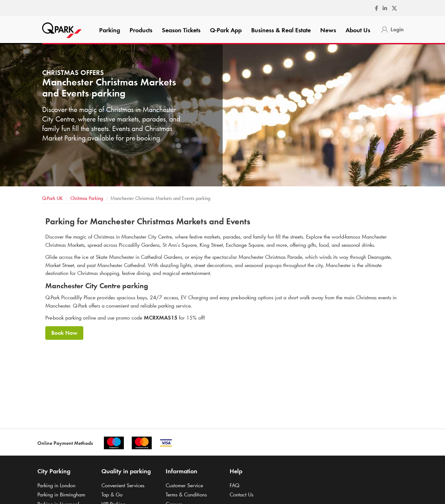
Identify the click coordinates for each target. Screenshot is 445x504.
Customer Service (184, 485)
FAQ (235, 485)
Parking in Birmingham (61, 495)
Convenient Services (123, 485)
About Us (358, 30)
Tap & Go (112, 495)
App (226, 30)
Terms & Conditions (186, 495)
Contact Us (242, 495)
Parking (110, 30)
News (328, 30)
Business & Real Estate (281, 30)
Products (141, 30)
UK (52, 198)
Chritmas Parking (87, 198)
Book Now (64, 333)
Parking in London (56, 485)
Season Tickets (181, 30)
